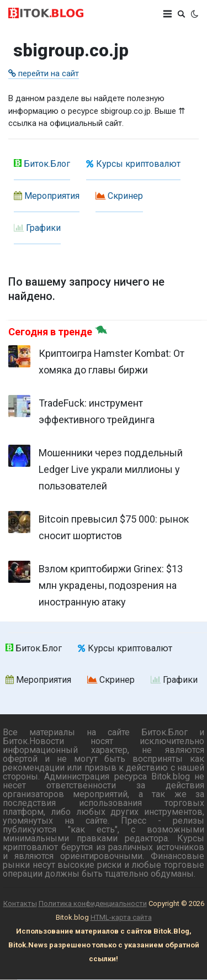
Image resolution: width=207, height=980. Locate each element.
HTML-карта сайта (121, 917)
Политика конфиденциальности (93, 903)
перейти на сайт (44, 73)
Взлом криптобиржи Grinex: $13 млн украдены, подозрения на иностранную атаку (111, 585)
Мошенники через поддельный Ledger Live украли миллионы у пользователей (111, 469)
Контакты (20, 903)
